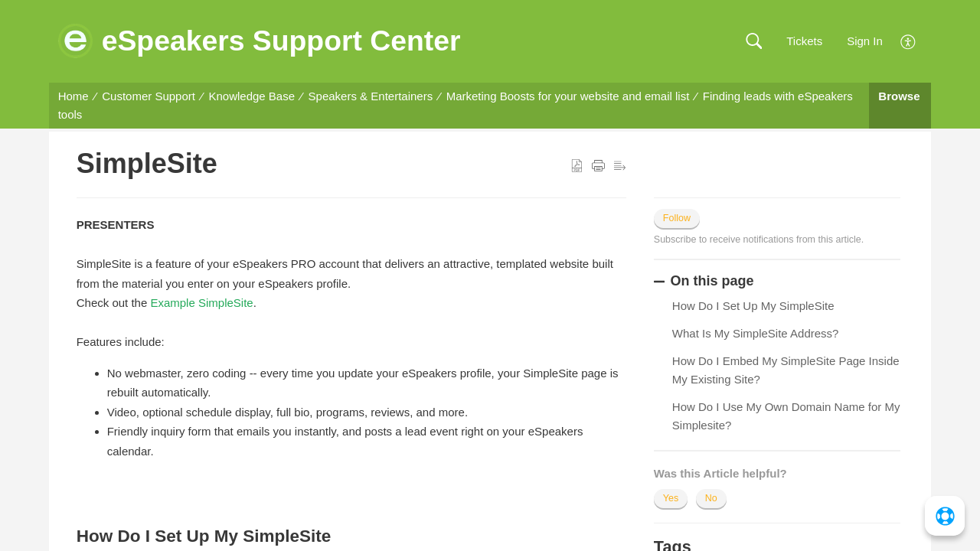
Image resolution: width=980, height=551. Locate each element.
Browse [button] (899, 96)
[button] (754, 42)
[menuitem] (908, 40)
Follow (677, 218)
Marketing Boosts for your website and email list (568, 96)
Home (73, 96)
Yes (671, 498)
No (711, 498)
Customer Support (149, 96)
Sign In (865, 41)
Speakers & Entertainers (371, 96)
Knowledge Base (252, 96)
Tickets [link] (804, 41)
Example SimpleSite (201, 303)
